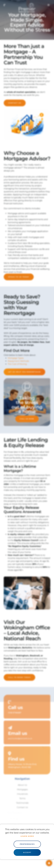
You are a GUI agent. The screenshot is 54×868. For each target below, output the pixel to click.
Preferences (27, 844)
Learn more (27, 836)
